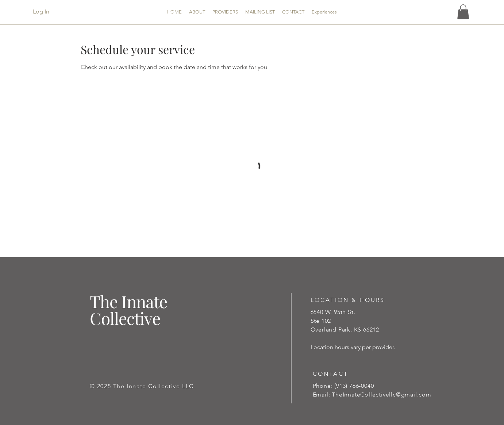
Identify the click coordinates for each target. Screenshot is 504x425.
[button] (463, 12)
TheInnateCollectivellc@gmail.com (382, 395)
